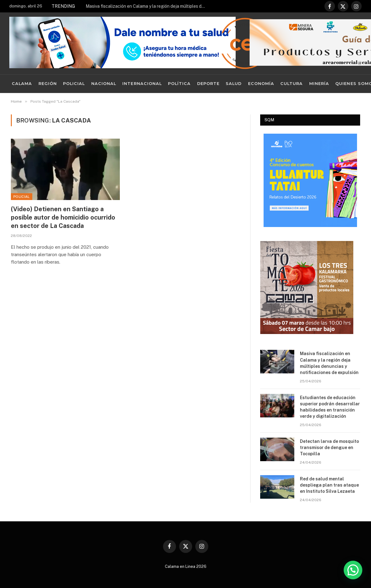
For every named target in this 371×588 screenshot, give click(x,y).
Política (179, 84)
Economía (261, 84)
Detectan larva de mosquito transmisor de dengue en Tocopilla (329, 448)
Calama (22, 84)
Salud (234, 84)
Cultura (292, 84)
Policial (74, 84)
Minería (319, 84)
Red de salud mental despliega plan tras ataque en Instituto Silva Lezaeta (329, 485)
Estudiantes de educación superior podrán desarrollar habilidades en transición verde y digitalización (330, 407)
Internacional (142, 84)
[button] (353, 570)
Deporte (208, 84)
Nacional (104, 84)
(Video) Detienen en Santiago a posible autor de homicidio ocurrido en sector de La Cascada (63, 217)
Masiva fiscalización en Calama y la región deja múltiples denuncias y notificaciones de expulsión (148, 6)
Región (48, 84)
